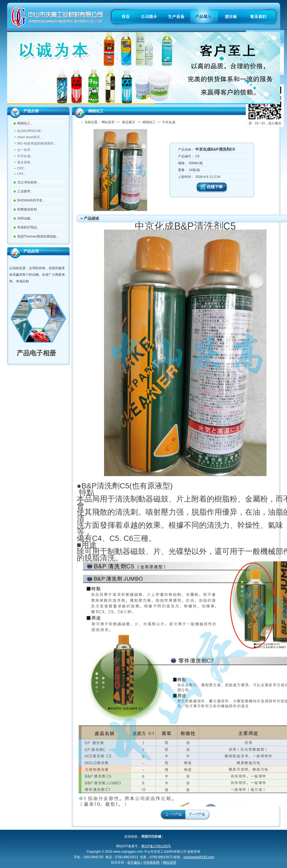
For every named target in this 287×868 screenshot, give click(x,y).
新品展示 (129, 122)
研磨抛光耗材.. (28, 209)
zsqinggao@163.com (199, 857)
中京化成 (169, 122)
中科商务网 (151, 863)
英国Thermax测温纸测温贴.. (38, 236)
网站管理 (170, 863)
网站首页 (108, 122)
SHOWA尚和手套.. (31, 200)
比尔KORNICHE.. (30, 131)
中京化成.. (25, 156)
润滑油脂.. (25, 218)
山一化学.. (25, 150)
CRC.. (22, 168)
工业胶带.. (25, 191)
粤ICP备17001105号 (156, 846)
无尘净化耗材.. (28, 182)
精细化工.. (25, 123)
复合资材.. (25, 162)
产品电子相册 (33, 353)
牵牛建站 (134, 863)
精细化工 (149, 122)
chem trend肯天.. (30, 137)
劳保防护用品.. (28, 227)
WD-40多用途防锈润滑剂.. (36, 143)
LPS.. (21, 174)
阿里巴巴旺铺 (151, 837)
